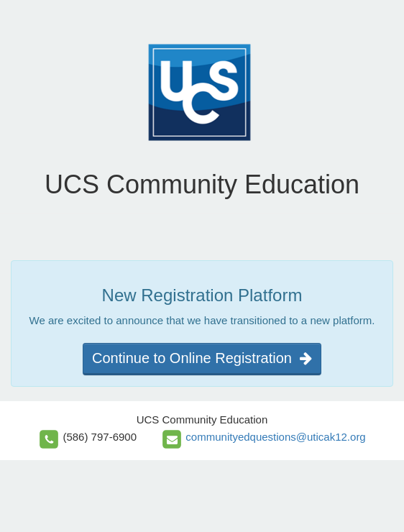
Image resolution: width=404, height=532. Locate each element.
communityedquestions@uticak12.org (275, 437)
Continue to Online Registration (202, 358)
